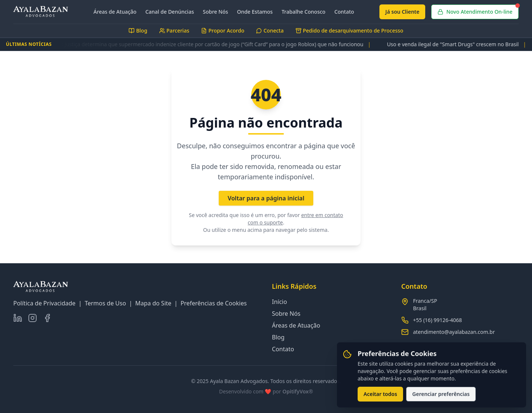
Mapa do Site (153, 303)
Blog (278, 337)
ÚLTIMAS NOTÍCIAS (29, 44)
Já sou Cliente (402, 12)
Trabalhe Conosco (303, 12)
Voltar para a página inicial (266, 198)
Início (279, 302)
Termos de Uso (105, 303)
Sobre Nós (215, 12)
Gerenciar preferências (441, 396)
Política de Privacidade (44, 303)
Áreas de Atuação (115, 12)
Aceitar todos (380, 396)
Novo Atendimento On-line (478, 10)
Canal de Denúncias (170, 12)
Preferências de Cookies (214, 303)
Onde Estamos (255, 12)
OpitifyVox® (298, 391)
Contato (344, 12)
